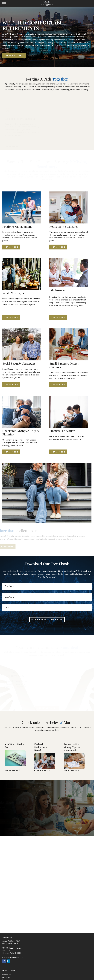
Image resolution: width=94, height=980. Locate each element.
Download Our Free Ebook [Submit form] (47, 620)
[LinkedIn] (8, 961)
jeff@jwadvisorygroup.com (13, 957)
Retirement (7, 975)
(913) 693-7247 (14, 941)
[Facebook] (4, 961)
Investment (7, 977)
